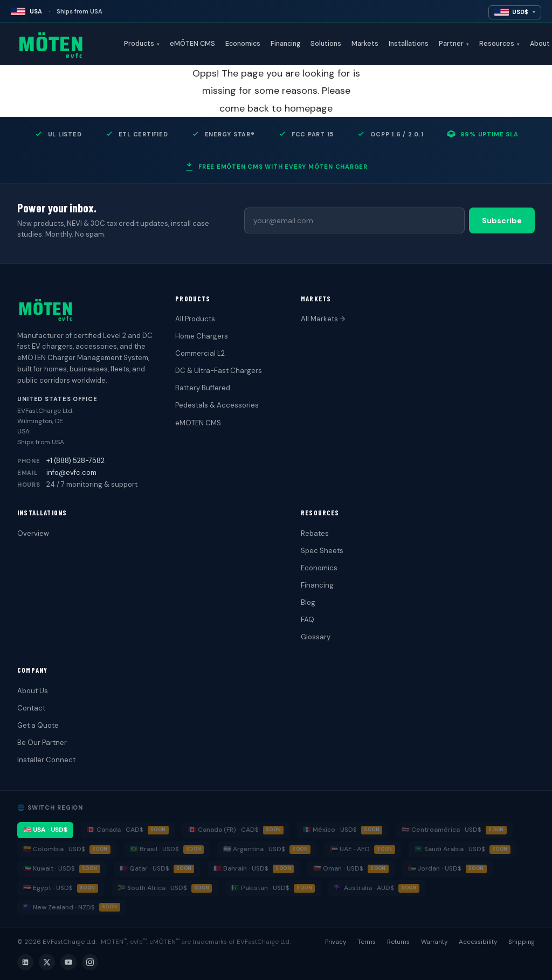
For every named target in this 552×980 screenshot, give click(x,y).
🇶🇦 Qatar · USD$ (144, 868)
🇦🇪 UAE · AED (350, 849)
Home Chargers (202, 336)
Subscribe (502, 220)
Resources (499, 44)
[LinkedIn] (25, 962)
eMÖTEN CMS (192, 44)
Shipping (522, 942)
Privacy (336, 942)
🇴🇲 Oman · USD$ (338, 868)
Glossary (316, 637)
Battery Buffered (203, 388)
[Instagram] (90, 962)
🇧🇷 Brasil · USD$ (154, 849)
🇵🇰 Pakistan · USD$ (260, 888)
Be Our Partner (42, 743)
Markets (365, 44)
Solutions (326, 44)
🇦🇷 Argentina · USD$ (254, 849)
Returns (398, 942)
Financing (285, 44)
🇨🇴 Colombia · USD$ (54, 849)
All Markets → (323, 319)
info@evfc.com (71, 472)
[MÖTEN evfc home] (68, 44)
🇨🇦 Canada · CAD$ (115, 830)
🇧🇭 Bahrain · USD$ (241, 868)
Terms (367, 942)
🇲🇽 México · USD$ (330, 830)
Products (142, 44)
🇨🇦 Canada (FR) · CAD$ (223, 830)
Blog (308, 602)
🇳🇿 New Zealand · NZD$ (59, 907)
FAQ (308, 620)
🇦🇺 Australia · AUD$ (364, 888)
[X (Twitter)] (47, 962)
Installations (409, 44)
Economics (243, 44)
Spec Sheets (322, 551)
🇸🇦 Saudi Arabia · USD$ (450, 849)
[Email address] (354, 220)
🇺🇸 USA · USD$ (45, 830)
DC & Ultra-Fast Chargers (219, 371)
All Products (195, 319)
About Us (33, 691)
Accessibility (478, 942)
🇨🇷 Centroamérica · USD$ (441, 830)
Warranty (434, 942)
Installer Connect (46, 760)
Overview (33, 533)
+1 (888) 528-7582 (75, 461)
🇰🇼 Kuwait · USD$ (49, 868)
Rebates (315, 533)
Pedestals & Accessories (217, 405)
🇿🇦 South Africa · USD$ (152, 888)
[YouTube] (68, 962)
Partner (454, 44)
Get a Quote (38, 725)
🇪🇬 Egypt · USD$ (48, 888)
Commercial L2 (200, 353)
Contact (31, 708)
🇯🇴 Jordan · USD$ (435, 868)
